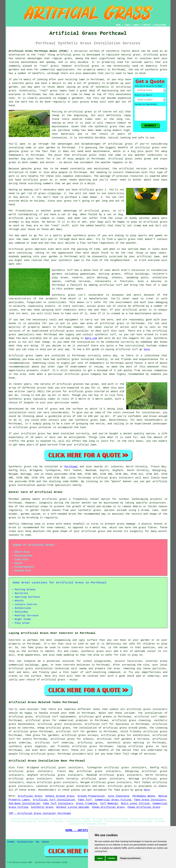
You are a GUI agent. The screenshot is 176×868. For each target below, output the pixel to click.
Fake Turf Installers (58, 803)
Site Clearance (119, 796)
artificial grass (69, 55)
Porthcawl (71, 467)
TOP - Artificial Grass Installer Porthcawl (40, 813)
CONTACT (147, 25)
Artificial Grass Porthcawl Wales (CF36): (39, 51)
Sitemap (11, 842)
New (38, 842)
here (147, 349)
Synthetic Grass (42, 807)
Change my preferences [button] (130, 858)
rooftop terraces (78, 281)
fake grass (122, 790)
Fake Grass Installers (150, 800)
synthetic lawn (69, 260)
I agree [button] (100, 858)
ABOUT (137, 25)
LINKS (127, 25)
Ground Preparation (91, 796)
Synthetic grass (20, 467)
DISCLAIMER (160, 25)
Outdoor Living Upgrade (73, 807)
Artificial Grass (30, 796)
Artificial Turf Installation (54, 800)
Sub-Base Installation (24, 803)
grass (54, 91)
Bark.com (91, 338)
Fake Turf (85, 800)
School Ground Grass (60, 796)
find (20, 768)
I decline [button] (111, 858)
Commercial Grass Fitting (113, 800)
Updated (45, 842)
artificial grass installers (113, 478)
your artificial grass (90, 531)
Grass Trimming (86, 803)
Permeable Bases (144, 796)
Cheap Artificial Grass (108, 807)
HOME (118, 25)
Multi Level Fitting (135, 803)
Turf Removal (109, 803)
